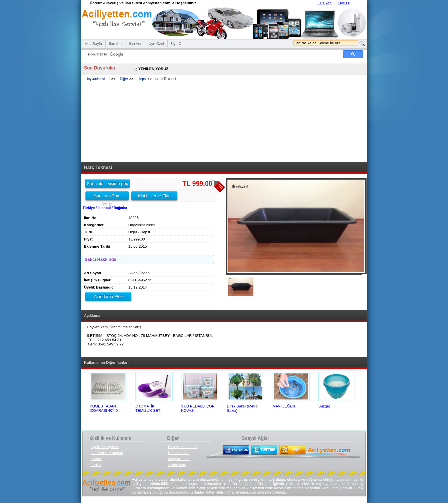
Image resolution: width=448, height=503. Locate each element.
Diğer (124, 79)
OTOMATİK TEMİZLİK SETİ (148, 408)
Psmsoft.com (179, 453)
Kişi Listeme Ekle (154, 196)
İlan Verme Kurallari (107, 453)
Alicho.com (177, 465)
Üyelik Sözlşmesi (105, 447)
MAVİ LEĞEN (284, 406)
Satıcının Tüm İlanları (107, 197)
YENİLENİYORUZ (153, 69)
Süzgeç (324, 406)
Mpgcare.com (179, 459)
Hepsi (142, 79)
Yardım (96, 459)
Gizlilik (96, 465)
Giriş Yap (324, 3)
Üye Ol (344, 3)
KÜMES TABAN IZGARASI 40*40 (104, 408)
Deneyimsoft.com (182, 447)
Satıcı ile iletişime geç (107, 183)
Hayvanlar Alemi (98, 79)
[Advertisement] (224, 122)
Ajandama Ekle (108, 296)
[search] (212, 54)
